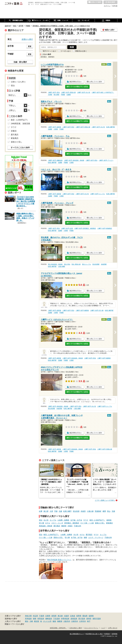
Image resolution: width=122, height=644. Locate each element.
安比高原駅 (96, 264)
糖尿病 (64, 526)
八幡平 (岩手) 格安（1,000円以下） (103, 92)
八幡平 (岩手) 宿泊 (54, 92)
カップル (53, 520)
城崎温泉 (49, 619)
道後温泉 (74, 619)
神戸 (89, 621)
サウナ (86, 520)
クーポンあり (66, 51)
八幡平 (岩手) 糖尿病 (82, 310)
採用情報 (114, 634)
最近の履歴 (110, 2)
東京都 (60, 616)
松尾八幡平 (67, 511)
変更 (30, 46)
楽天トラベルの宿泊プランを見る (77, 87)
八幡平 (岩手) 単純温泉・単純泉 (74, 160)
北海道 (73, 616)
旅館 (85, 537)
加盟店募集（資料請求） (58, 628)
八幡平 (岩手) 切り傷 (97, 310)
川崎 (31, 621)
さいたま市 (47, 621)
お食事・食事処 (63, 520)
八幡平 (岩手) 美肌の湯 (68, 92)
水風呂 (70, 526)
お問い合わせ (113, 628)
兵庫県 (48, 616)
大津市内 (82, 621)
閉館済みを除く (81, 51)
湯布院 (89, 619)
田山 (109, 511)
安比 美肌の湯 (76, 264)
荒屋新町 (98, 511)
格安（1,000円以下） (97, 520)
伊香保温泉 (65, 619)
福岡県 (91, 616)
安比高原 (76, 511)
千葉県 (42, 616)
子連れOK (77, 526)
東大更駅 (56, 95)
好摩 (41, 511)
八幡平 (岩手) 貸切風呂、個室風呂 (85, 228)
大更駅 (50, 95)
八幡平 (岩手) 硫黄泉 (55, 127)
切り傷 (41, 523)
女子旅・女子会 (76, 520)
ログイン (107, 6)
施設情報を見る (75, 82)
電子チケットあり (50, 51)
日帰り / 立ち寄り (18, 82)
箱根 (35, 619)
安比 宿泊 (67, 264)
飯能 (54, 621)
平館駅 (63, 95)
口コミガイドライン (91, 628)
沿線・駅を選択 (20, 62)
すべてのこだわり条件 (20, 148)
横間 (104, 511)
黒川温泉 (82, 619)
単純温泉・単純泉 (46, 526)
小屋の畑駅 (61, 266)
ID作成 (115, 6)
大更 (51, 511)
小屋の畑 (90, 511)
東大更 (46, 511)
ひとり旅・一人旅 (87, 523)
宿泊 (41, 520)
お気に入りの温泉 (95, 2)
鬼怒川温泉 (97, 619)
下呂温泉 (56, 619)
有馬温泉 (41, 619)
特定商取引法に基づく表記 (94, 634)
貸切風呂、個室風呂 (72, 523)
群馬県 (54, 616)
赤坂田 (83, 511)
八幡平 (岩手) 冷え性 (84, 92)
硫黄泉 (109, 520)
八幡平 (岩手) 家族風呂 (105, 228)
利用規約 (107, 634)
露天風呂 (57, 526)
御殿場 (60, 621)
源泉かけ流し (100, 523)
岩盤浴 (14, 131)
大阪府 (66, 616)
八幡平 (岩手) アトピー (106, 160)
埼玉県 (35, 616)
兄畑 (113, 511)
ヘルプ (103, 628)
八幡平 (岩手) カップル (98, 194)
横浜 (27, 621)
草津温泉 (28, 619)
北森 (60, 511)
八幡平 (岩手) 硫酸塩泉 (55, 160)
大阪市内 (67, 621)
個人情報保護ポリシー (77, 634)
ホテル (48, 523)
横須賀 (37, 621)
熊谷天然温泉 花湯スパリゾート (59, 560)
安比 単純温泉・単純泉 (55, 264)
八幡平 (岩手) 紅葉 (67, 228)
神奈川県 (28, 616)
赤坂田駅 (104, 264)
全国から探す (27, 39)
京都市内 (75, 621)
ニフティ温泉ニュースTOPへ (105, 500)
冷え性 (46, 520)
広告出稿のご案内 (76, 628)
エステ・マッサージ (96, 537)
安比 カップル (86, 264)
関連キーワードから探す (15, 624)
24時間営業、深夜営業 (20, 124)
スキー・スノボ (57, 523)
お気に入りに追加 (96, 82)
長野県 (79, 616)
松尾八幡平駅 (111, 127)
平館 (56, 511)
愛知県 (85, 616)
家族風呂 (109, 523)
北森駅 (69, 95)
